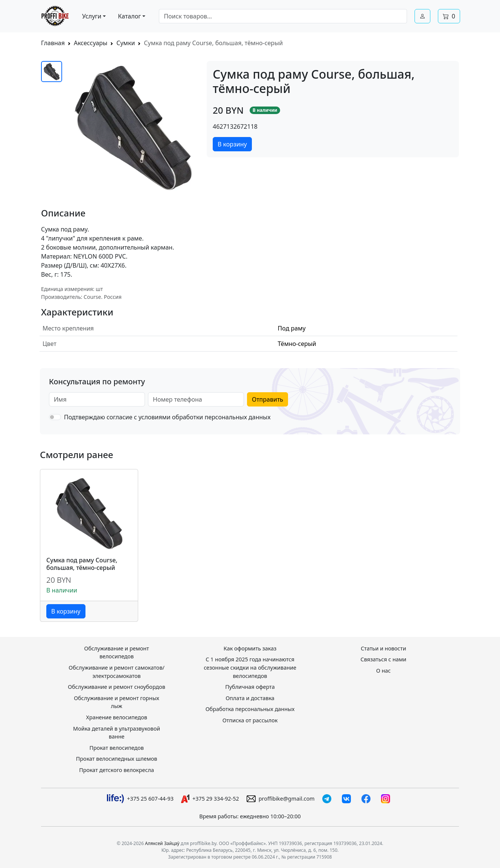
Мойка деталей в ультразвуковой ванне (117, 733)
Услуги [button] (92, 16)
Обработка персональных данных (250, 709)
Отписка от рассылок (250, 720)
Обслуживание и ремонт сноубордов (117, 687)
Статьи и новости (383, 648)
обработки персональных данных (221, 417)
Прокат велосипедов (116, 748)
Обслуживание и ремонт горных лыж (117, 702)
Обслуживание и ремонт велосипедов (116, 653)
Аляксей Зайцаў (162, 843)
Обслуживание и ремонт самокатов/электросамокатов (117, 672)
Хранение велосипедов (116, 717)
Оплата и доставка (250, 698)
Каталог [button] (129, 16)
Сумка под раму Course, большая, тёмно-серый (82, 564)
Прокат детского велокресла (117, 770)
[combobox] (283, 16)
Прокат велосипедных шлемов (117, 759)
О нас (383, 671)
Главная (53, 43)
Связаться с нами (384, 659)
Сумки (126, 43)
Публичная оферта (250, 687)
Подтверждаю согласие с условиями (167, 417)
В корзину (232, 144)
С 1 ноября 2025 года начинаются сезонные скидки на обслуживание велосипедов (250, 667)
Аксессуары (91, 43)
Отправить (268, 399)
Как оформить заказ (250, 648)
